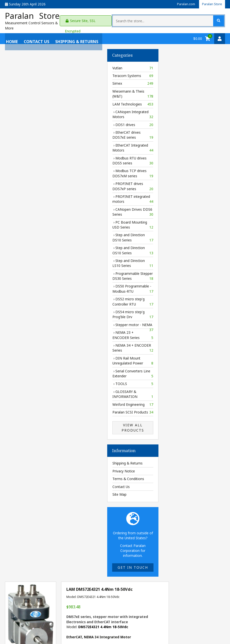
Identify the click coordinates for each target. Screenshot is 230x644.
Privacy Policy (61, 618)
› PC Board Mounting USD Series (31, 221)
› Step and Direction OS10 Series (31, 247)
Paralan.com (183, 4)
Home (11, 35)
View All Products (31, 424)
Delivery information (144, 356)
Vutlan (31, 65)
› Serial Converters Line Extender (31, 370)
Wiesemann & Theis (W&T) (31, 90)
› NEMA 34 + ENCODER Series (31, 345)
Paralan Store (211, 4)
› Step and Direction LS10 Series (31, 260)
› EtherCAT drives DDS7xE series (31, 132)
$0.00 (198, 35)
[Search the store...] (192, 19)
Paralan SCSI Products (31, 409)
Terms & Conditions (26, 476)
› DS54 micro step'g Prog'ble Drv (31, 311)
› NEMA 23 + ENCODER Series (31, 332)
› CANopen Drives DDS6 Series (31, 209)
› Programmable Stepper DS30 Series (31, 273)
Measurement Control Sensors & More (36, 25)
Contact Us (36, 35)
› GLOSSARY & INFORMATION (31, 391)
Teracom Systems (31, 72)
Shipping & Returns (76, 35)
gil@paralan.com (119, 620)
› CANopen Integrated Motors (31, 111)
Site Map (17, 491)
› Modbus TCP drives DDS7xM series (31, 170)
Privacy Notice (21, 468)
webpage (208, 364)
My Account (14, 618)
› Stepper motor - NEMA (31, 322)
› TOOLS (31, 381)
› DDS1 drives (31, 121)
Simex (31, 80)
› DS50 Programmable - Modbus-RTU (31, 286)
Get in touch (31, 564)
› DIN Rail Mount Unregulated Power (31, 357)
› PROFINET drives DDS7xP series (31, 183)
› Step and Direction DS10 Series (31, 234)
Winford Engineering (31, 401)
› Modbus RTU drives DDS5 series (31, 157)
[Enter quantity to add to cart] (131, 376)
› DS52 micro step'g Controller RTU (31, 298)
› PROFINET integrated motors (31, 196)
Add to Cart (181, 375)
